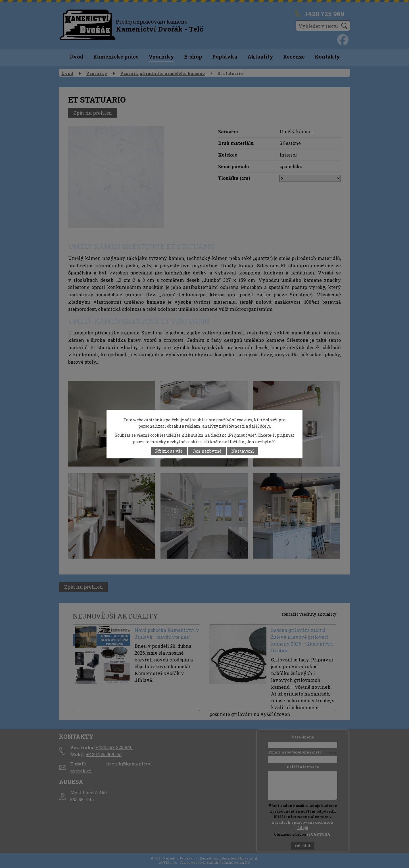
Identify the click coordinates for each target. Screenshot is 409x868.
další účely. (260, 426)
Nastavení (243, 451)
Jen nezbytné (207, 451)
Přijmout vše (169, 451)
